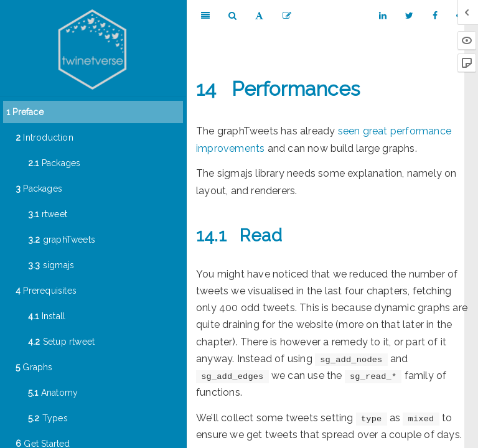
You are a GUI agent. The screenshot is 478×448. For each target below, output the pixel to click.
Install (47, 316)
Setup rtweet (61, 342)
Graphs (34, 367)
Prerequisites (46, 291)
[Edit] (287, 16)
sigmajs (51, 265)
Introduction (45, 138)
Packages (54, 163)
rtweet (48, 214)
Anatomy (53, 393)
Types (48, 418)
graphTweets (62, 240)
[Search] (232, 16)
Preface (25, 112)
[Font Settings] (259, 16)
